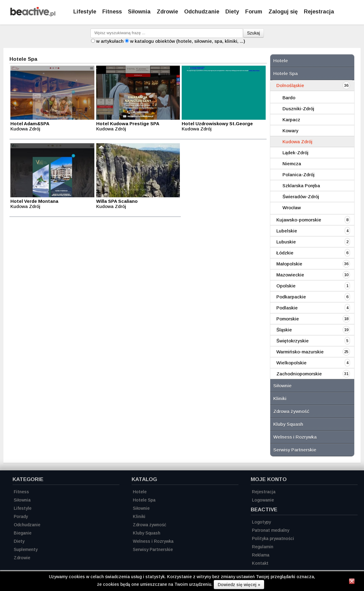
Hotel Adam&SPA (30, 124)
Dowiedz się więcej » (239, 585)
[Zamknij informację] (352, 582)
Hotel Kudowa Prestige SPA (128, 124)
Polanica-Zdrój (298, 175)
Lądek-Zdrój (295, 153)
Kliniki (280, 398)
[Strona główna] (33, 15)
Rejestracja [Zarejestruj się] (319, 12)
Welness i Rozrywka (295, 437)
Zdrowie (167, 12)
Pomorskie (288, 319)
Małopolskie (289, 264)
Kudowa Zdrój (297, 142)
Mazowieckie (290, 275)
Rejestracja (264, 492)
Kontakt (260, 563)
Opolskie (286, 286)
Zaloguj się (283, 12)
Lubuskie (286, 242)
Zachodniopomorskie (299, 374)
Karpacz (291, 120)
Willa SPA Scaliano (117, 201)
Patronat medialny (271, 530)
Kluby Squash (288, 424)
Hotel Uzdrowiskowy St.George (217, 124)
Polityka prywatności (273, 538)
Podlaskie (287, 308)
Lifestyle (85, 12)
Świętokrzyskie (293, 341)
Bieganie (23, 533)
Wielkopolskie (291, 363)
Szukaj (253, 33)
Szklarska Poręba (301, 186)
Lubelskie (287, 231)
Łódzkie (285, 253)
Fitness (112, 12)
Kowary (290, 131)
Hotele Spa (286, 73)
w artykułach (110, 41)
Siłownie (282, 386)
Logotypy (261, 522)
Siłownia (139, 12)
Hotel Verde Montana (34, 201)
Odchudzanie (202, 12)
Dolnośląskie (290, 85)
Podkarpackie (291, 297)
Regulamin (263, 547)
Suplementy (26, 549)
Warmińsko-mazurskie (300, 352)
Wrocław (292, 208)
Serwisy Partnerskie (295, 450)
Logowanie (263, 500)
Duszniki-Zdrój (298, 109)
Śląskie (284, 330)
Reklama (261, 555)
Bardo (289, 98)
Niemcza (292, 164)
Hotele (281, 61)
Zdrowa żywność (291, 411)
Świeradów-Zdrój (301, 197)
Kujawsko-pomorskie (299, 220)
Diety (232, 12)
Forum (254, 12)
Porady (21, 516)
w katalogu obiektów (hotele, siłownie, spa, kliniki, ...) (188, 41)
